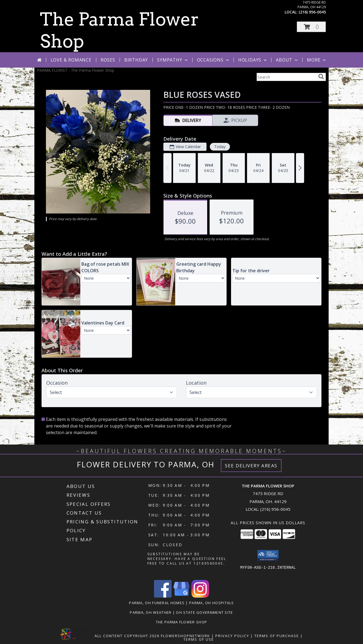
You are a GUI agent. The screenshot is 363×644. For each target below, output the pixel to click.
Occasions (214, 60)
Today (220, 147)
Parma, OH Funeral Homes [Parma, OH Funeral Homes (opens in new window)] (157, 603)
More (317, 60)
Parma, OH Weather (151, 612)
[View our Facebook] (163, 596)
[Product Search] (286, 77)
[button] (311, 27)
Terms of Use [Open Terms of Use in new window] (199, 639)
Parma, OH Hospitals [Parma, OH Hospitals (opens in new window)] (212, 603)
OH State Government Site (204, 612)
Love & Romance (71, 60)
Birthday (136, 60)
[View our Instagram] (200, 596)
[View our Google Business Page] (182, 596)
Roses (108, 60)
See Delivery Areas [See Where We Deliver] (251, 466)
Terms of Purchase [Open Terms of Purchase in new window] (277, 636)
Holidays (253, 60)
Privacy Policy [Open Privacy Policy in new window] (232, 636)
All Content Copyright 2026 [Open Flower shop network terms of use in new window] (127, 636)
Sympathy (173, 60)
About (287, 60)
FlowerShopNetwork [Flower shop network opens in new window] (185, 636)
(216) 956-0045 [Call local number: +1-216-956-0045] (312, 12)
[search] (321, 77)
